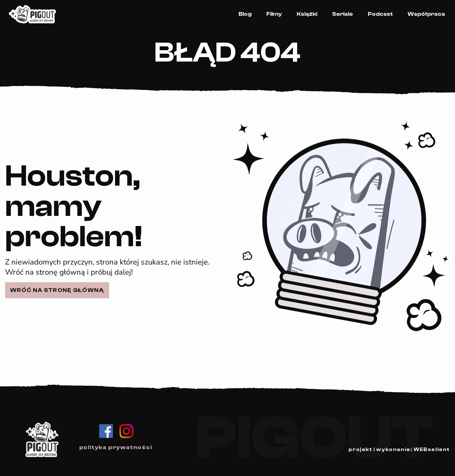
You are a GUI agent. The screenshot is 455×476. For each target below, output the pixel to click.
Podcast (380, 14)
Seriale (343, 14)
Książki (307, 14)
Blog (245, 14)
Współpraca (426, 14)
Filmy (274, 14)
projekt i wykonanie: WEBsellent (399, 449)
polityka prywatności (116, 447)
